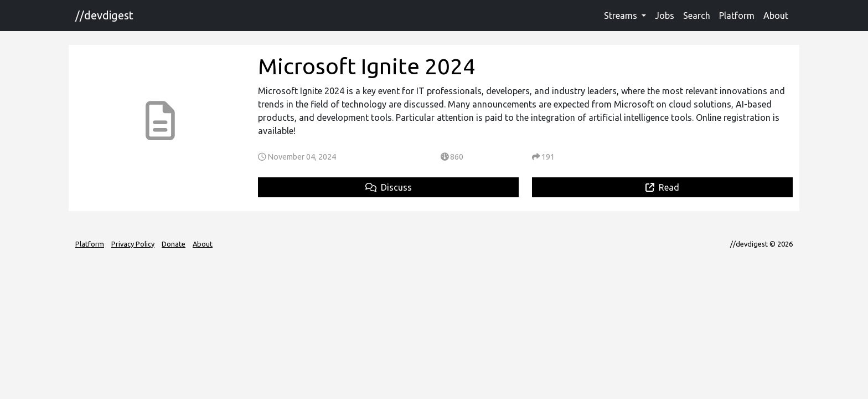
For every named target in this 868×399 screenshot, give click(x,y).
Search (697, 16)
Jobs (665, 16)
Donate (174, 244)
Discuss (389, 187)
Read (662, 187)
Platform (737, 16)
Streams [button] (622, 16)
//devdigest (104, 15)
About (776, 16)
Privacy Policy (133, 244)
